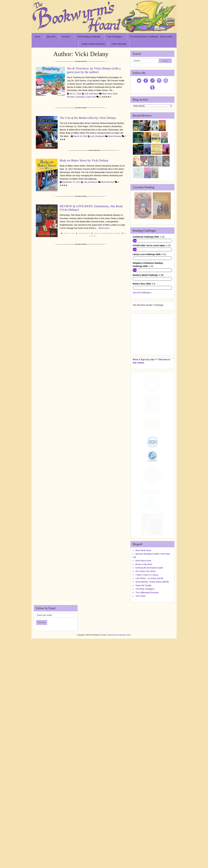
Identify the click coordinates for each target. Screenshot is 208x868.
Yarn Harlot (141, 755)
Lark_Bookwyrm (91, 94)
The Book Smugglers (145, 747)
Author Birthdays (119, 44)
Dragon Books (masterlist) (93, 44)
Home (37, 37)
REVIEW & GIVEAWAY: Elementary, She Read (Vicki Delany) (91, 208)
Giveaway (80, 97)
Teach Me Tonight (143, 744)
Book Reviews (115, 136)
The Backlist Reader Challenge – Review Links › (152, 37)
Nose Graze (126, 793)
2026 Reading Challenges (89, 37)
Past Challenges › (115, 37)
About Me (51, 37)
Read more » (104, 228)
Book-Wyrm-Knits (143, 719)
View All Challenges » (142, 451)
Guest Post (91, 97)
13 (100, 97)
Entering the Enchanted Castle (149, 726)
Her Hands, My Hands (145, 730)
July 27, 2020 (76, 94)
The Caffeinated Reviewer (147, 751)
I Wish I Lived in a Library (147, 733)
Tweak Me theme (113, 793)
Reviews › (66, 37)
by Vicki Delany (88, 118)
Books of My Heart (144, 723)
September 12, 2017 (72, 182)
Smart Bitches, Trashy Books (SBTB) (152, 740)
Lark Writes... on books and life (149, 737)
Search (165, 61)
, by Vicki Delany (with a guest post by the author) (94, 70)
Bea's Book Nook (143, 709)
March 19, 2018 (81, 136)
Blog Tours (107, 94)
